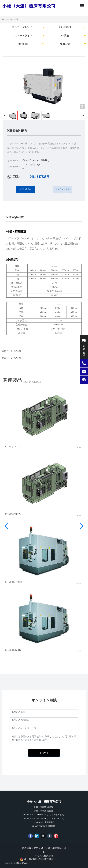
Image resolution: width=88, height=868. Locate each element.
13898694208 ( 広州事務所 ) (44, 822)
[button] (6, 526)
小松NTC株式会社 (44, 856)
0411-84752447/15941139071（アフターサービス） (44, 819)
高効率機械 (65, 27)
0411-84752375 (40, 177)
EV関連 (65, 36)
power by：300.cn (13, 863)
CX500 (18, 358)
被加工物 (65, 44)
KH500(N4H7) (12, 446)
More (79, 447)
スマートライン (23, 36)
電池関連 (23, 44)
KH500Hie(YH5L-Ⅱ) (16, 582)
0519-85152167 (38, 826)
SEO (44, 852)
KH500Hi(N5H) (13, 650)
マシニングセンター (23, 27)
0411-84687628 (40, 811)
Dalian (25, 863)
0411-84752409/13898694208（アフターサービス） (44, 815)
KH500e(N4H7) (13, 514)
